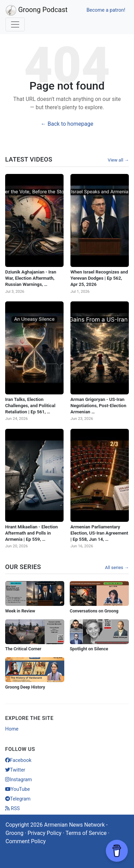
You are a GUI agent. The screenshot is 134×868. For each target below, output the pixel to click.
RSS (13, 809)
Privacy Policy (44, 833)
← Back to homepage (67, 124)
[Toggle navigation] (15, 24)
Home (12, 729)
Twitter (15, 770)
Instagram (19, 780)
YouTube (18, 789)
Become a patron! (106, 10)
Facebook (18, 760)
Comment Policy (26, 841)
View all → (118, 160)
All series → (117, 567)
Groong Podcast (37, 10)
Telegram (18, 799)
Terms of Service (86, 833)
